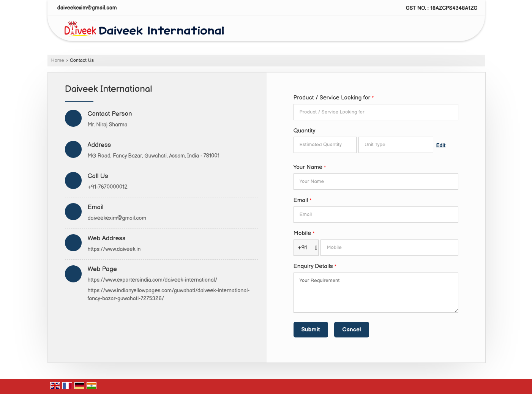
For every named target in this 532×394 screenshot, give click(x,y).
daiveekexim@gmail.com (87, 8)
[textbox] (396, 145)
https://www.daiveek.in (114, 249)
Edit (441, 146)
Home (58, 61)
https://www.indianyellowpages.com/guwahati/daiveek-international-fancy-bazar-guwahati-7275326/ (169, 295)
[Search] (463, 30)
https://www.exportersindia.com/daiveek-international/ (153, 280)
